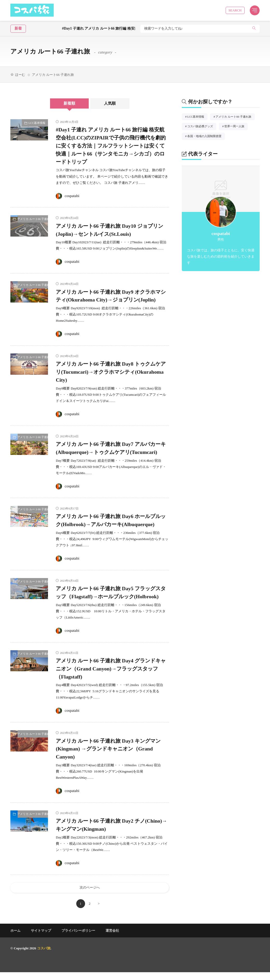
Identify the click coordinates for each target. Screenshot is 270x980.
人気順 (111, 103)
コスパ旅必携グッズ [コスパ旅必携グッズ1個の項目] (202, 127)
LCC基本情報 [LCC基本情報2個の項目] (197, 118)
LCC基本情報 (37, 123)
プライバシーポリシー (78, 938)
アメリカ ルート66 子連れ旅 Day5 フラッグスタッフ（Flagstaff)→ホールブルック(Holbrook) (112, 596)
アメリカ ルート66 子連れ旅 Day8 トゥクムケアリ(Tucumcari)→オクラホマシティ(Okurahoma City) (112, 372)
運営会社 (112, 938)
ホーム (15, 938)
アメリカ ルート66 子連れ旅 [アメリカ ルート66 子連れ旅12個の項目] (235, 118)
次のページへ (90, 895)
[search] (254, 29)
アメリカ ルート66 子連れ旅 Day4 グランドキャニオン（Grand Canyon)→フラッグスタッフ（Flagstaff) (112, 676)
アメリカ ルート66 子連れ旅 (33, 219)
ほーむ (20, 75)
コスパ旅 (44, 956)
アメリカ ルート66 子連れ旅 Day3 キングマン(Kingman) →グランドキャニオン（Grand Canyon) (112, 756)
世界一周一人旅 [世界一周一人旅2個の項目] (236, 127)
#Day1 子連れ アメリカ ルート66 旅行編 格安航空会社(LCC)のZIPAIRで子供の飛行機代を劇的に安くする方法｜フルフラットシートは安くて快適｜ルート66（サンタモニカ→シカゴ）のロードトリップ (112, 146)
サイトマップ (41, 938)
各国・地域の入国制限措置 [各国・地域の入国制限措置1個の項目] (206, 137)
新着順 (68, 103)
